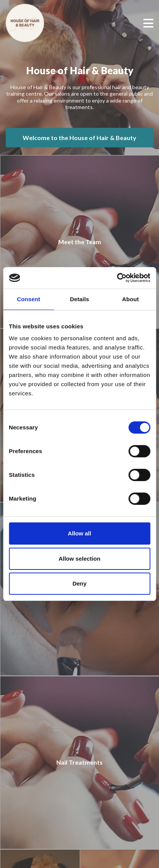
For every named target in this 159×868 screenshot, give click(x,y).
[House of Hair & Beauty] (36, 23)
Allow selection (79, 559)
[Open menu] (148, 23)
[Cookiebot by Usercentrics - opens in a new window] (117, 278)
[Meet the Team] (79, 242)
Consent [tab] (29, 299)
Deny (79, 583)
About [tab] (131, 299)
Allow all (79, 533)
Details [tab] (80, 299)
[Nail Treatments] (79, 763)
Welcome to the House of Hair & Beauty (79, 138)
